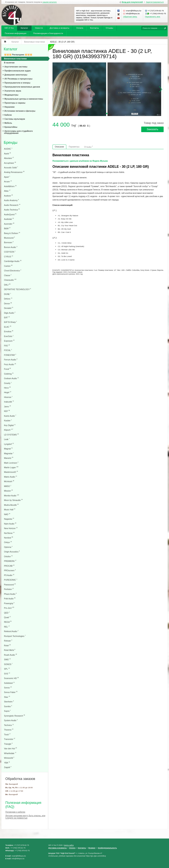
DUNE (7, 294)
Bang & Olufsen (12, 233)
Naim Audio (10, 524)
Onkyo (8, 542)
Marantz (9, 458)
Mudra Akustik (11, 505)
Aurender (9, 224)
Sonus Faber (11, 692)
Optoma (8, 547)
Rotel (7, 645)
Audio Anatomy (11, 200)
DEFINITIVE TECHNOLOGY (17, 289)
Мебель (8, 123)
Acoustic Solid (11, 167)
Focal (7, 369)
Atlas (7, 191)
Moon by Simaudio (13, 500)
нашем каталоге (50, 2)
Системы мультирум (15, 119)
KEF (7, 411)
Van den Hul (10, 748)
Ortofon (8, 556)
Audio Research (12, 205)
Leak (7, 439)
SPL (7, 669)
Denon (8, 303)
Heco (7, 388)
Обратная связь (130, 17)
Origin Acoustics (12, 552)
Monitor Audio (11, 495)
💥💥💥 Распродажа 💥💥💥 (18, 55)
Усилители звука (13, 91)
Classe (8, 275)
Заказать (152, 129)
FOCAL (8, 350)
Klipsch (9, 430)
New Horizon (11, 528)
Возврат (92, 848)
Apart (7, 177)
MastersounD (11, 472)
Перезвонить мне (153, 17)
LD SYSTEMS (11, 435)
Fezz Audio (10, 364)
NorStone (9, 533)
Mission (8, 491)
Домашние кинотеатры (16, 75)
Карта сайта (69, 845)
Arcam (8, 181)
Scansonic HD (11, 678)
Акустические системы (16, 67)
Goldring (9, 374)
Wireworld (9, 758)
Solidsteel (9, 683)
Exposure (9, 341)
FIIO (7, 346)
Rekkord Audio (11, 631)
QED (7, 613)
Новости (39, 28)
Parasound (10, 585)
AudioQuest (10, 214)
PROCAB (9, 566)
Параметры (74, 147)
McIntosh (9, 481)
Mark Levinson (11, 463)
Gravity (8, 383)
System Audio (11, 720)
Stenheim (9, 702)
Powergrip (9, 603)
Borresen (9, 242)
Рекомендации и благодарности (48, 33)
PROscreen (10, 570)
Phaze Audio (10, 594)
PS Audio (9, 575)
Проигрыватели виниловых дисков (22, 87)
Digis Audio (10, 313)
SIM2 (7, 659)
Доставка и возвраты (59, 28)
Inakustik (9, 402)
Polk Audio (10, 598)
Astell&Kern (10, 186)
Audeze (8, 196)
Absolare (9, 158)
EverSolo (9, 336)
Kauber (8, 420)
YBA (7, 763)
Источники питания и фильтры (20, 111)
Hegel (8, 392)
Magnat (8, 449)
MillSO (8, 486)
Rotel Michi (10, 650)
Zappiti (8, 767)
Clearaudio (10, 280)
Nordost (9, 538)
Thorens (9, 730)
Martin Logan (11, 467)
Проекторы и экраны (15, 103)
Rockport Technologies (15, 636)
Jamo (7, 406)
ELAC (8, 327)
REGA (8, 622)
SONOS (8, 664)
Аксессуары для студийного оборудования (18, 132)
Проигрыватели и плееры (17, 83)
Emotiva (9, 331)
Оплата (80, 28)
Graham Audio (11, 378)
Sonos (8, 688)
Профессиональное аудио (18, 71)
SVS (7, 674)
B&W (7, 228)
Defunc (8, 299)
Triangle (8, 744)
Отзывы (109, 28)
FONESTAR (10, 355)
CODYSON (10, 252)
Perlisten (9, 589)
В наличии (9, 63)
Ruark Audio (10, 655)
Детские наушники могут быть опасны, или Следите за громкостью (25, 817)
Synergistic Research (14, 716)
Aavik (7, 153)
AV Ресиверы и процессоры (18, 79)
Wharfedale (10, 753)
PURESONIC (11, 580)
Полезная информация (16, 33)
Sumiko (8, 706)
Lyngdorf (9, 444)
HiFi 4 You (9, 28)
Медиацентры (11, 95)
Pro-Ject (9, 608)
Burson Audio (11, 247)
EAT (7, 317)
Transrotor (10, 739)
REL (7, 627)
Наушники (9, 107)
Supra (7, 711)
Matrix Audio (11, 477)
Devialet (9, 308)
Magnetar (9, 453)
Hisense (8, 397)
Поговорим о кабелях (15, 812)
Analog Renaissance (14, 172)
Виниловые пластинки (15, 59)
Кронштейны (11, 127)
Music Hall (10, 509)
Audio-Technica (12, 210)
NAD (7, 514)
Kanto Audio (10, 416)
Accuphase (10, 163)
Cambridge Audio (13, 261)
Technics (9, 725)
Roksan (8, 641)
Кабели (8, 115)
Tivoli (7, 734)
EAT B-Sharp (10, 322)
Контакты (94, 28)
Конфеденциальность (107, 848)
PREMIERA (10, 561)
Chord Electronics (13, 270)
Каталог (24, 28)
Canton (8, 266)
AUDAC (8, 149)
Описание (59, 147)
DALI (7, 285)
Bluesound (9, 238)
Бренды (11, 143)
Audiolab (9, 219)
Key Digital (10, 425)
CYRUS (9, 256)
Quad (7, 617)
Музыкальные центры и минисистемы (24, 99)
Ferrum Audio (11, 360)
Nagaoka (9, 519)
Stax (7, 697)
